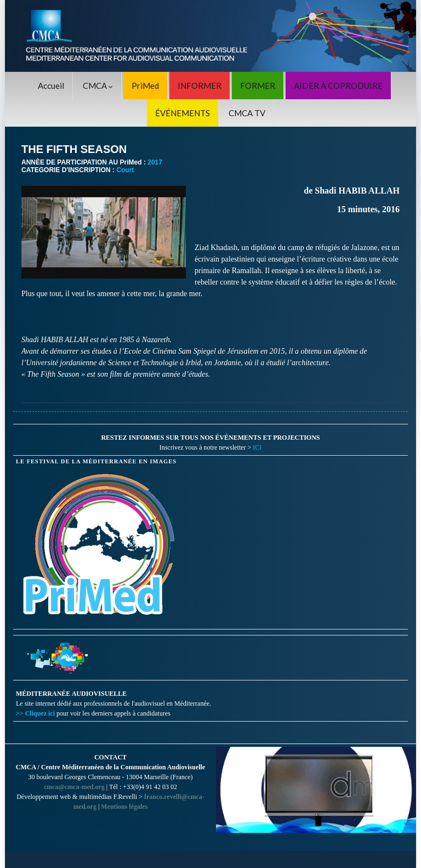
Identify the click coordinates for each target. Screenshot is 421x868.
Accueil (51, 86)
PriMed (145, 86)
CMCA (98, 86)
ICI (257, 447)
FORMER (258, 86)
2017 (155, 162)
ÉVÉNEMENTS (183, 113)
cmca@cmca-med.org (74, 787)
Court (125, 170)
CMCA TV (247, 113)
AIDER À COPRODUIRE (338, 86)
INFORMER (200, 86)
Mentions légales (124, 807)
